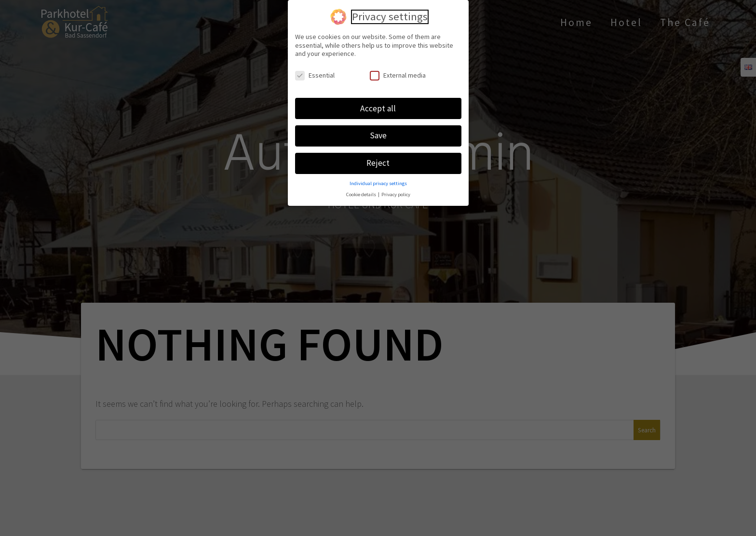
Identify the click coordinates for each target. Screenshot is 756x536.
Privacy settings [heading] (390, 14)
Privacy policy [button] (396, 192)
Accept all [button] (378, 106)
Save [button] (378, 133)
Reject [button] (378, 161)
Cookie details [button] (362, 192)
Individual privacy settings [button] (378, 181)
